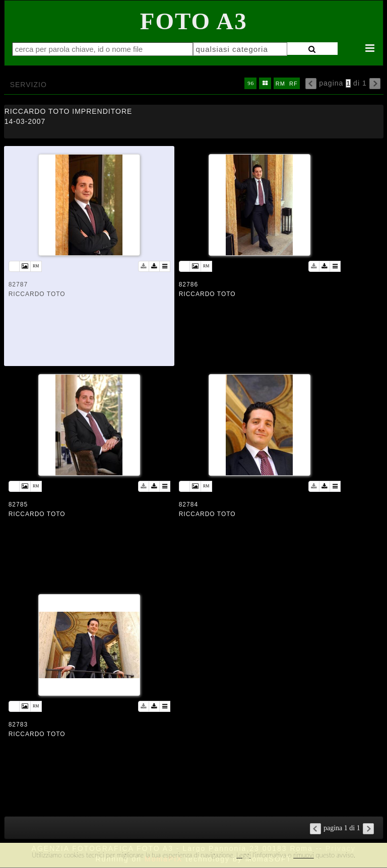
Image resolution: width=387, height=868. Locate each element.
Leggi (243, 855)
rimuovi (304, 855)
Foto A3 (194, 21)
